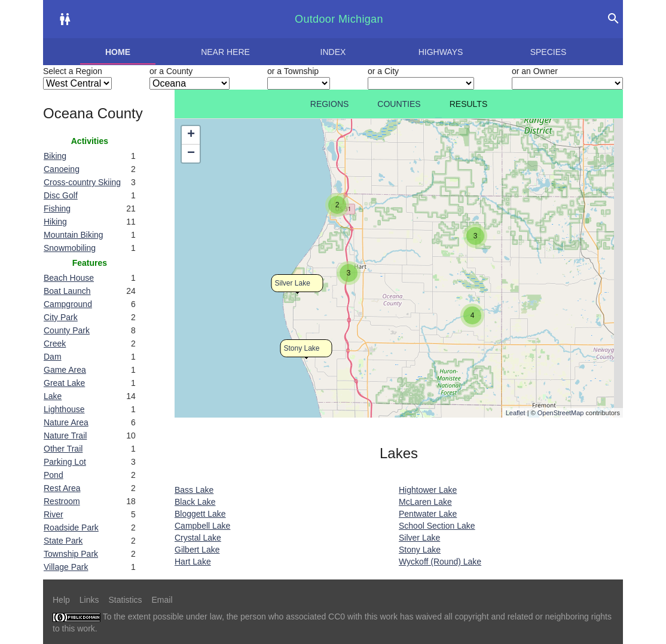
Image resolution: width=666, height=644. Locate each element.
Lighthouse (64, 409)
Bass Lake (194, 490)
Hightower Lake (428, 490)
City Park (61, 317)
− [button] (191, 154)
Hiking (55, 222)
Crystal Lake (198, 538)
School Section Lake (437, 526)
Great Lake (64, 383)
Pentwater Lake (428, 514)
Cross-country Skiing (82, 182)
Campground (68, 304)
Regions (330, 104)
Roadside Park (71, 528)
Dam (53, 357)
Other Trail (63, 449)
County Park (67, 330)
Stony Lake (302, 348)
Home (118, 52)
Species (549, 52)
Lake (53, 396)
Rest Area (62, 488)
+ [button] (191, 135)
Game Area (65, 370)
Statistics (125, 600)
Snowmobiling (70, 248)
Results (469, 104)
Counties (399, 104)
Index (333, 52)
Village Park (66, 567)
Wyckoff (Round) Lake (440, 562)
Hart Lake (193, 562)
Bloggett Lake (200, 514)
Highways (441, 52)
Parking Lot (65, 462)
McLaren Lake (425, 502)
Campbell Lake (202, 526)
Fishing (57, 208)
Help (61, 600)
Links (89, 600)
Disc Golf (61, 195)
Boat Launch (67, 291)
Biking (55, 156)
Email (162, 600)
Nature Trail (65, 436)
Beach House (69, 278)
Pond (54, 475)
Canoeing (62, 169)
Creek (55, 344)
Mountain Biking (74, 235)
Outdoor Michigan (339, 19)
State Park (63, 541)
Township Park (71, 554)
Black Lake (195, 502)
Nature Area (66, 422)
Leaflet (516, 413)
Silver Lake (293, 283)
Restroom (62, 501)
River (54, 514)
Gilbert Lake (197, 550)
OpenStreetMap (561, 413)
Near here (225, 52)
